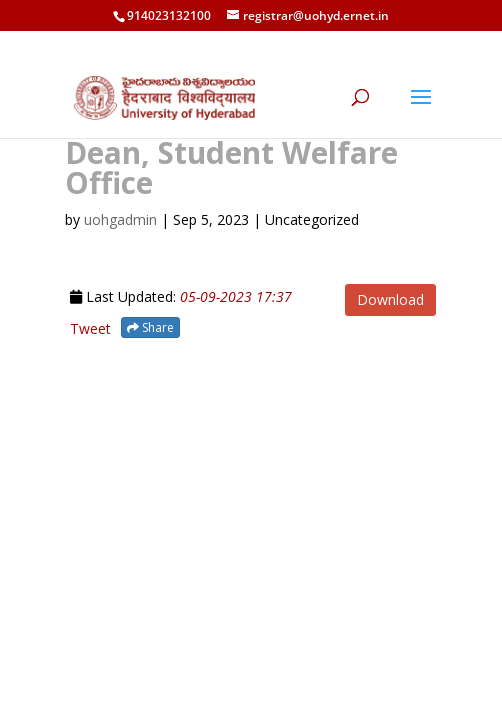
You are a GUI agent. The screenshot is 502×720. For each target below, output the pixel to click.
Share (150, 327)
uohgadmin (120, 219)
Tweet (90, 328)
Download (390, 299)
